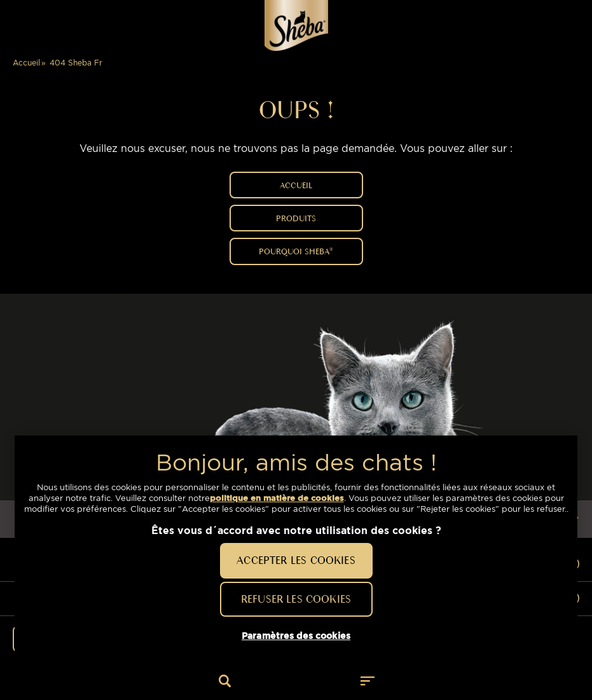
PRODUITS (296, 218)
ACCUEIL (296, 185)
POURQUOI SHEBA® (296, 251)
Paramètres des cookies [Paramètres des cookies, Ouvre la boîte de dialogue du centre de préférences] (296, 636)
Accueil (26, 63)
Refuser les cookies (296, 599)
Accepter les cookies (296, 560)
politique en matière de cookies (277, 498)
